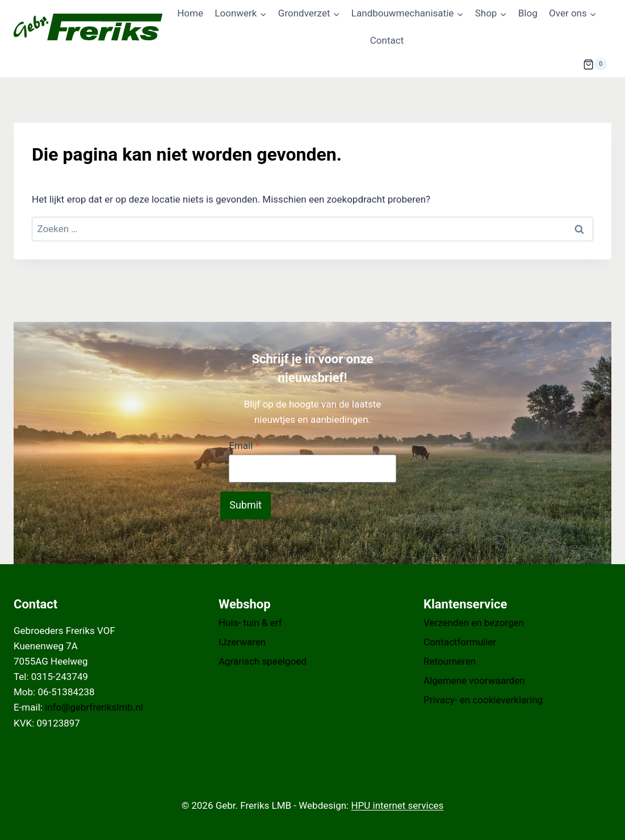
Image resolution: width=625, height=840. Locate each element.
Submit (246, 505)
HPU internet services (397, 805)
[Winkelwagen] (595, 64)
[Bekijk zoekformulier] (555, 64)
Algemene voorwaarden (474, 681)
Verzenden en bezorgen (474, 623)
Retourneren (450, 661)
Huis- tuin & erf (250, 623)
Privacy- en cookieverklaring (483, 700)
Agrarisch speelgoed (263, 661)
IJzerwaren (242, 642)
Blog (528, 13)
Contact (387, 40)
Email (244, 446)
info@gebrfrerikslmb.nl (94, 707)
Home (190, 13)
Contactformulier (460, 642)
